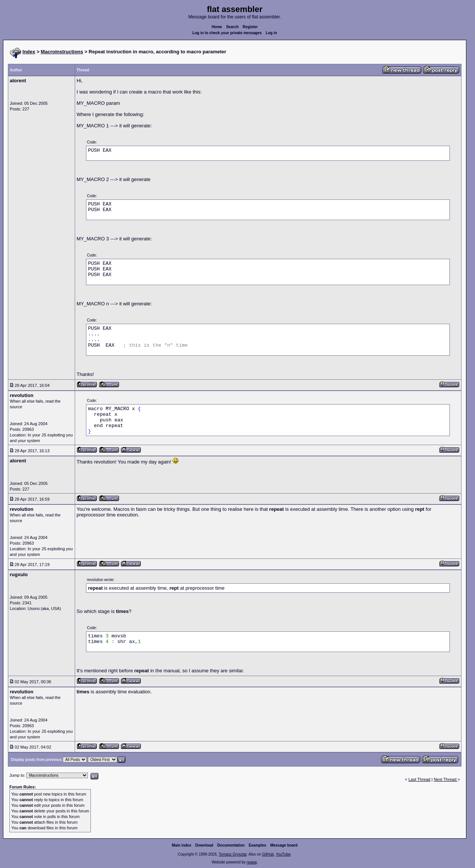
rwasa (252, 862)
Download (204, 845)
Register (250, 27)
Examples (257, 845)
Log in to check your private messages (227, 33)
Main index (182, 845)
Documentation (231, 845)
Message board (284, 845)
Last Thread (420, 779)
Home (217, 27)
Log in (271, 33)
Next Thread (446, 779)
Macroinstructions (62, 52)
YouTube (283, 854)
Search (232, 27)
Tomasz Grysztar (232, 854)
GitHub (268, 854)
